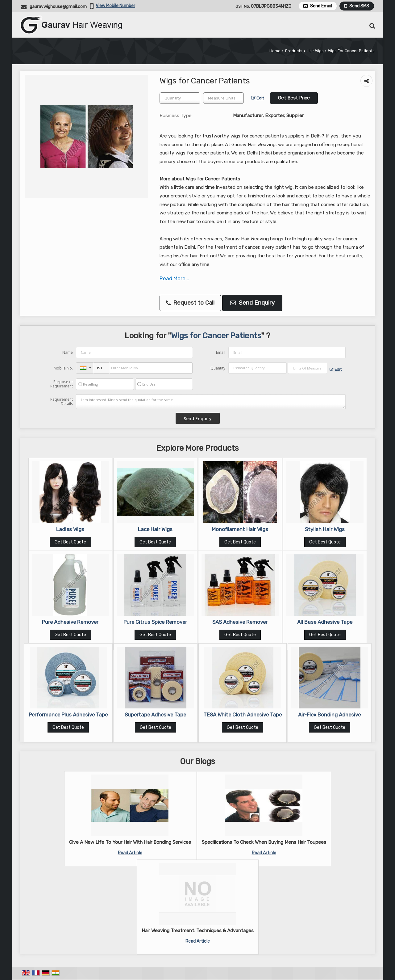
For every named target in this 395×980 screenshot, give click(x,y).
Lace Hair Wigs (155, 529)
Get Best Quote (70, 542)
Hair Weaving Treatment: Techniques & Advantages (198, 931)
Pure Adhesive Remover (70, 622)
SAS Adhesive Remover (240, 622)
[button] (115, 6)
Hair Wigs (315, 51)
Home (275, 51)
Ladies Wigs (70, 529)
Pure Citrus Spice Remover (155, 622)
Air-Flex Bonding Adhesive (329, 715)
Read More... (174, 278)
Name (68, 352)
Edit (258, 98)
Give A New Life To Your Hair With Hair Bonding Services (130, 842)
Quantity (218, 368)
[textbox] (223, 98)
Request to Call (190, 303)
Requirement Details (62, 402)
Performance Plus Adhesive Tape (68, 715)
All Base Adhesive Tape (325, 622)
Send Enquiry (252, 303)
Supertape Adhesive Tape (155, 715)
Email (221, 352)
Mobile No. (63, 368)
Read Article (130, 853)
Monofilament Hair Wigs (240, 529)
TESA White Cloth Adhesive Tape (243, 715)
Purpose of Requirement (62, 384)
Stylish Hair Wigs (325, 529)
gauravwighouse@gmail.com (58, 7)
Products (294, 51)
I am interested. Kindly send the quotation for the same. (211, 402)
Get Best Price (294, 98)
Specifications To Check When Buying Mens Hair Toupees (264, 842)
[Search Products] (371, 26)
